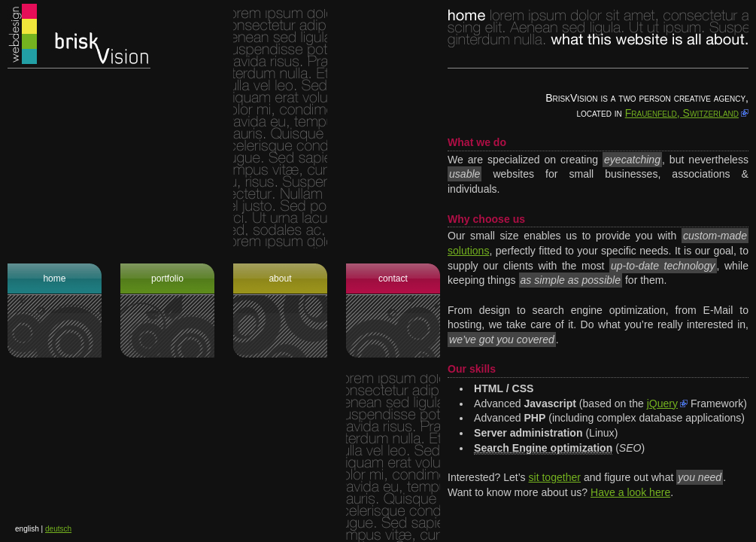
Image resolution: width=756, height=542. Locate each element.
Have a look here (630, 492)
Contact (393, 279)
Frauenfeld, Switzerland (682, 113)
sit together (555, 477)
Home (54, 279)
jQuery (662, 403)
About (280, 279)
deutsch (58, 529)
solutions (468, 251)
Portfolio (167, 279)
